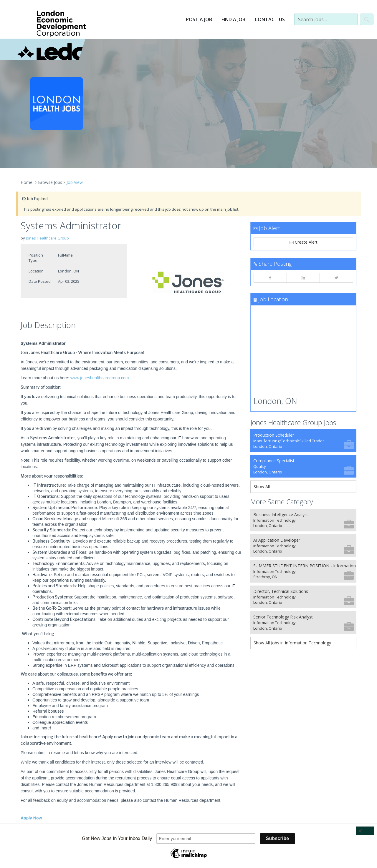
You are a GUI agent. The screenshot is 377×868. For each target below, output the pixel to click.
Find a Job (233, 19)
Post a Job (199, 19)
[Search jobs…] (326, 19)
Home (27, 182)
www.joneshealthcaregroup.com (100, 378)
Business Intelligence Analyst (304, 520)
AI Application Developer (304, 546)
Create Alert (304, 242)
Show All (262, 487)
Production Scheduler (304, 441)
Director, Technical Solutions (304, 597)
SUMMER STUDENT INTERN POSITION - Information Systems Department (305, 571)
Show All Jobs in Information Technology (292, 643)
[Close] (365, 831)
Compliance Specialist (304, 466)
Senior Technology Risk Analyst (304, 622)
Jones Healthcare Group (47, 238)
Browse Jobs (50, 182)
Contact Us (270, 19)
